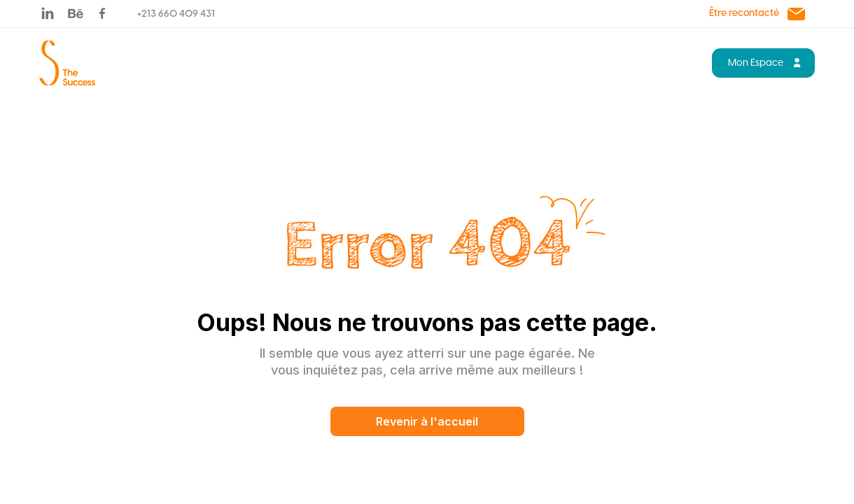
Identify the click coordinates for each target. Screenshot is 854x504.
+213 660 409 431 (176, 14)
